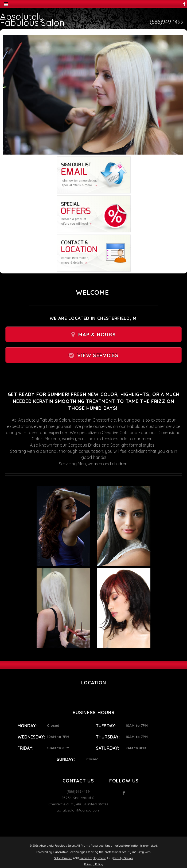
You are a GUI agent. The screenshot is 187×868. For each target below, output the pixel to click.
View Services (98, 355)
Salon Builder (63, 858)
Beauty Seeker (123, 858)
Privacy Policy (94, 864)
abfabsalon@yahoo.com (78, 810)
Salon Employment (93, 858)
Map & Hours (97, 335)
